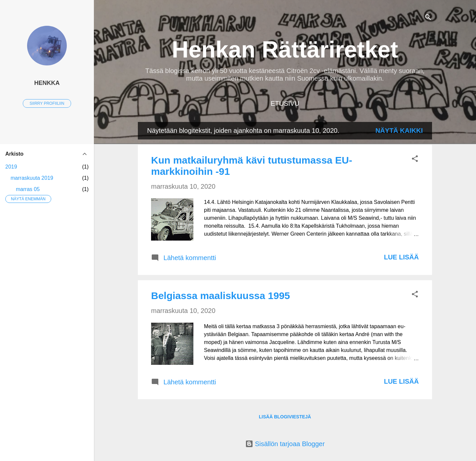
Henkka (47, 83)
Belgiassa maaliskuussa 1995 (220, 296)
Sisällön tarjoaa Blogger (285, 444)
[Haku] (428, 18)
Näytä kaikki (399, 131)
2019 (11, 167)
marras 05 (28, 189)
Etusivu (285, 103)
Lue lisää (401, 257)
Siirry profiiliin (47, 103)
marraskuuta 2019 (32, 178)
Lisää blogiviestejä (285, 417)
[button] (415, 159)
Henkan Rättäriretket (285, 50)
